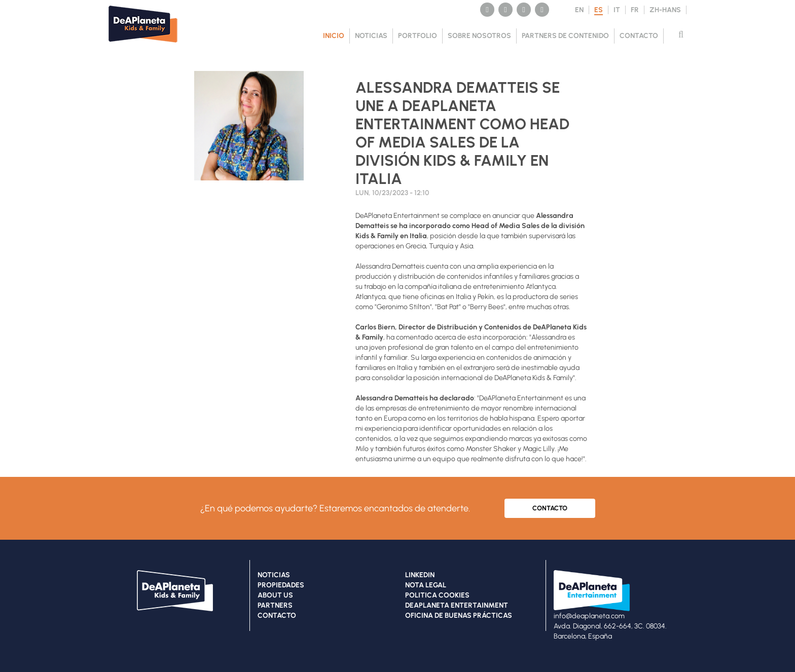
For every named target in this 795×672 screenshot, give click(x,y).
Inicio (334, 36)
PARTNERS (275, 605)
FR (635, 10)
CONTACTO (639, 36)
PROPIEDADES (281, 585)
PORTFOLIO (418, 36)
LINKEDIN (420, 575)
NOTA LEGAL (426, 585)
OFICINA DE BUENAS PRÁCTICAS (459, 615)
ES (599, 10)
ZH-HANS (665, 10)
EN (579, 10)
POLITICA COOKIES (437, 595)
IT (617, 10)
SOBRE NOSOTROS (479, 36)
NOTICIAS (371, 36)
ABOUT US (275, 595)
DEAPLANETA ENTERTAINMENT (457, 605)
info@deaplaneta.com (589, 616)
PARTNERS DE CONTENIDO (565, 36)
